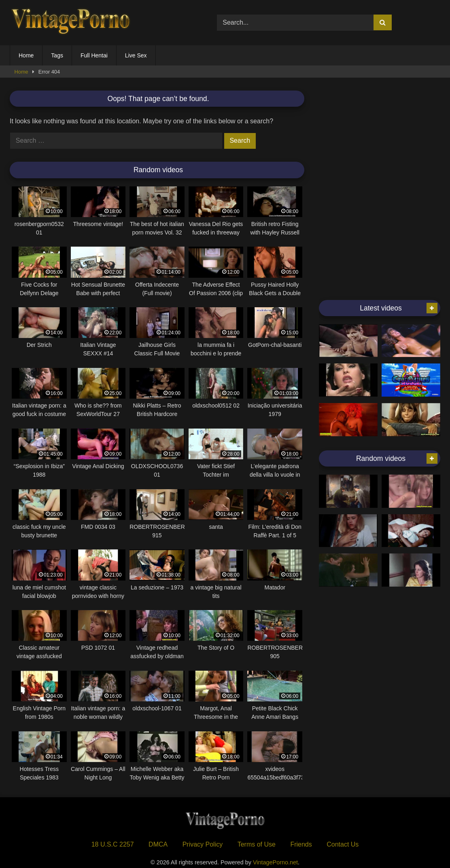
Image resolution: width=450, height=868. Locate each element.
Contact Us (343, 844)
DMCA (158, 844)
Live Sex (136, 55)
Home (26, 55)
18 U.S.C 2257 (113, 844)
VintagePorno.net (275, 862)
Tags (57, 55)
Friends (301, 844)
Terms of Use (257, 844)
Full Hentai (94, 55)
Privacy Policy (203, 844)
